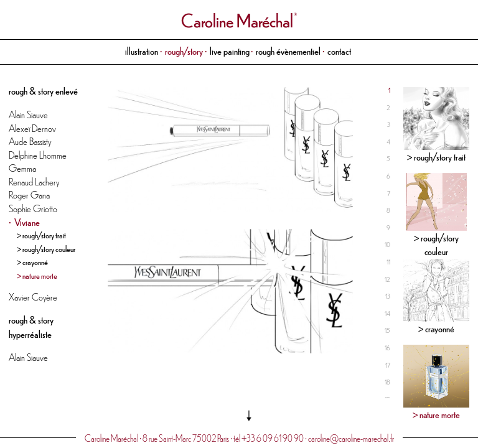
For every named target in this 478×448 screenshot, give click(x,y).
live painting (230, 51)
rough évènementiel (288, 51)
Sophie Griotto (33, 208)
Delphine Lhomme (38, 155)
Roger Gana (29, 194)
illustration (142, 51)
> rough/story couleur (46, 249)
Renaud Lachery (34, 181)
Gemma (22, 168)
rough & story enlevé (43, 91)
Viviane (27, 222)
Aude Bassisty (30, 141)
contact (339, 51)
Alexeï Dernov (32, 128)
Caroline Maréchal (237, 20)
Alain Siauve (28, 114)
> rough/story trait (41, 235)
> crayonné (32, 262)
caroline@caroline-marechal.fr (351, 438)
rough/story (184, 51)
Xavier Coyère (33, 296)
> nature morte (37, 275)
